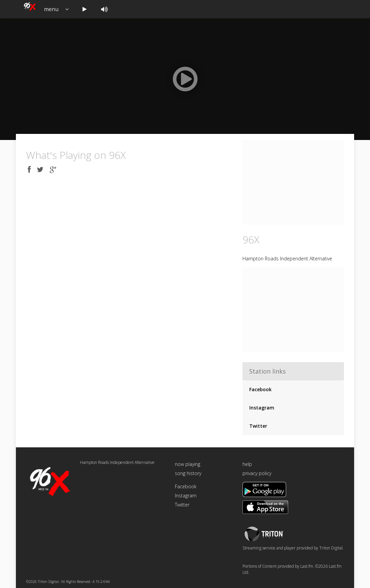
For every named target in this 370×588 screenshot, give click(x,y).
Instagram (262, 408)
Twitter (258, 426)
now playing (188, 464)
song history (188, 473)
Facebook (260, 389)
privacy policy (257, 473)
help (247, 464)
